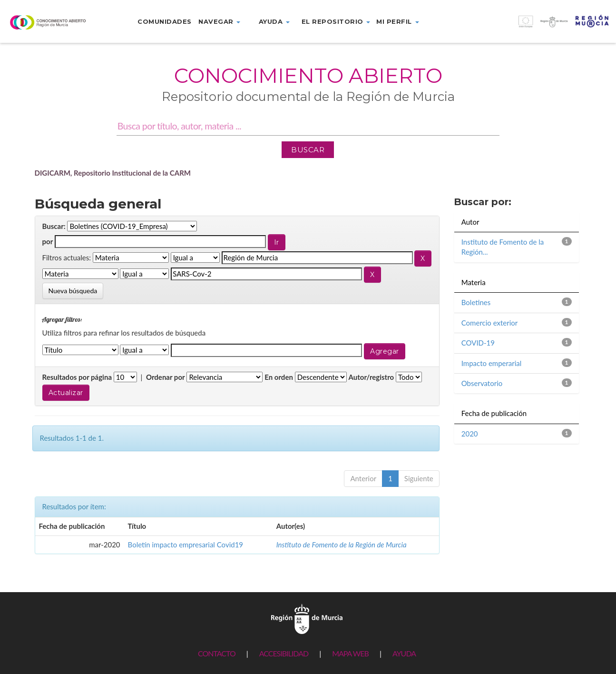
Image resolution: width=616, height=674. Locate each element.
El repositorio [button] (336, 21)
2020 (470, 434)
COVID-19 (478, 343)
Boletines (476, 302)
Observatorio (482, 383)
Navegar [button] (219, 21)
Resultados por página (77, 377)
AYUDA (404, 653)
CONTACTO (217, 653)
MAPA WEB (350, 653)
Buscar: (54, 226)
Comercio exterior (489, 323)
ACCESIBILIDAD (284, 653)
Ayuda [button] (274, 21)
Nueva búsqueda (73, 291)
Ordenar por (166, 377)
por (48, 241)
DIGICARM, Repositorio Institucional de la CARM (113, 173)
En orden (279, 377)
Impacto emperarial (492, 363)
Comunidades (165, 21)
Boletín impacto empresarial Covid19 (186, 545)
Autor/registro (372, 377)
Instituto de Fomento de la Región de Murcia (342, 545)
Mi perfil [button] (397, 21)
